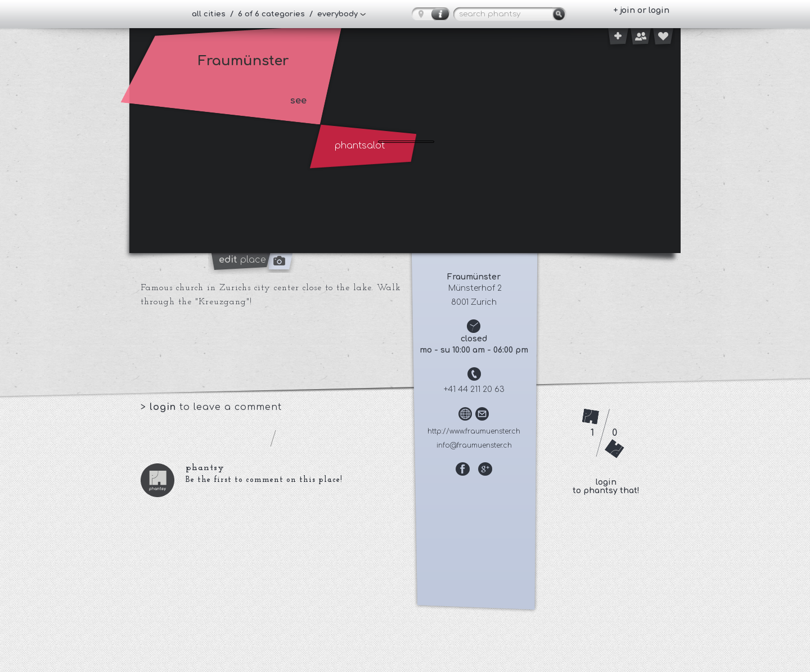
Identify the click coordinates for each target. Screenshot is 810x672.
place (242, 260)
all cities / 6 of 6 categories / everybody (275, 14)
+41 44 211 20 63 (474, 389)
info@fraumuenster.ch (474, 445)
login (165, 407)
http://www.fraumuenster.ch (474, 431)
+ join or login (641, 10)
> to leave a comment (211, 407)
